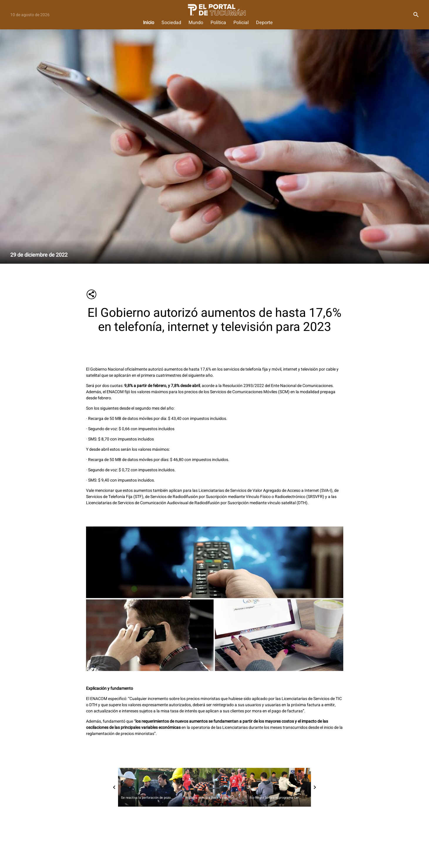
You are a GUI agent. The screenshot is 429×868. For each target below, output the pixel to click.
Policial (241, 23)
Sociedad (171, 23)
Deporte (264, 23)
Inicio (149, 23)
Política (218, 23)
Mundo (196, 23)
